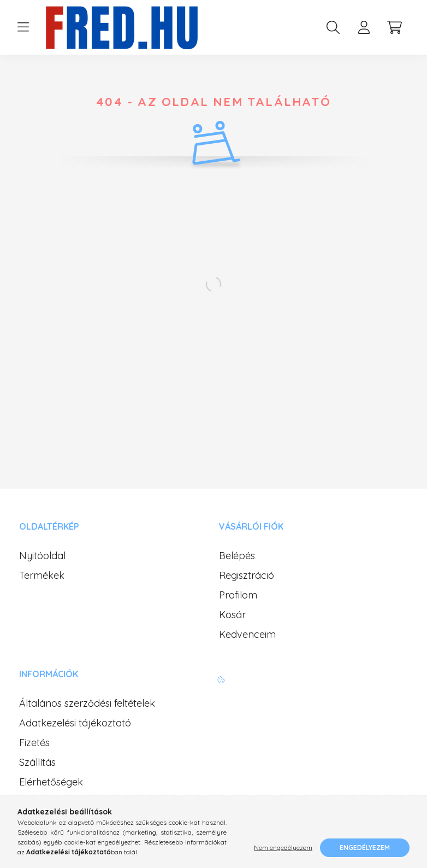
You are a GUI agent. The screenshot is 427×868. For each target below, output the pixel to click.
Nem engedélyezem (283, 848)
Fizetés (34, 743)
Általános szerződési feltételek (87, 703)
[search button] (333, 27)
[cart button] (394, 27)
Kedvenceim (247, 635)
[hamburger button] (23, 27)
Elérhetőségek (51, 782)
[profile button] (364, 27)
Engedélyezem (365, 848)
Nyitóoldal (42, 556)
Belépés (237, 556)
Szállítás (37, 763)
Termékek (42, 576)
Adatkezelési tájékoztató (75, 723)
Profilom (238, 595)
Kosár (232, 615)
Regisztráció (247, 576)
